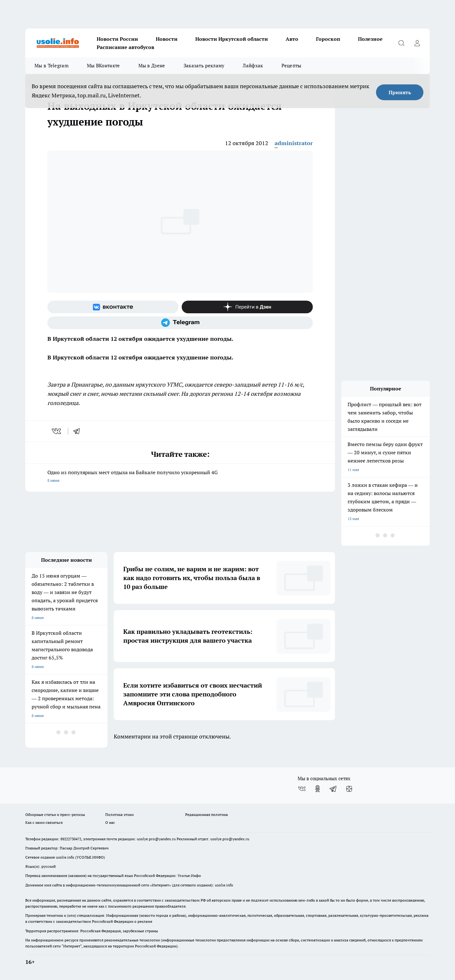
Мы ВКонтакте (103, 66)
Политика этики (119, 815)
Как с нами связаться (44, 822)
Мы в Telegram (52, 66)
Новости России (117, 39)
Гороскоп (328, 39)
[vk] (57, 431)
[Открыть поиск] (401, 43)
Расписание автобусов (125, 47)
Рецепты (291, 66)
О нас (110, 822)
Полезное (370, 39)
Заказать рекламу (204, 66)
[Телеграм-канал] (180, 323)
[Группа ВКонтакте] (113, 307)
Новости (167, 39)
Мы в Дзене (152, 66)
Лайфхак (253, 66)
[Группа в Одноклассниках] (318, 789)
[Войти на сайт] (417, 43)
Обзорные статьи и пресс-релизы (55, 815)
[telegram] (79, 431)
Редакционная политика (206, 815)
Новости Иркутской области (232, 39)
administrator (294, 143)
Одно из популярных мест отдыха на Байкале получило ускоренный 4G (180, 477)
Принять (400, 92)
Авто (292, 39)
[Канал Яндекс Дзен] (247, 307)
